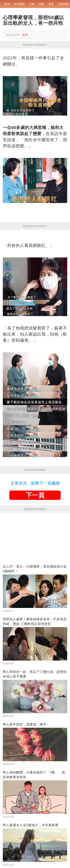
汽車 (32, 4)
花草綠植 (63, 4)
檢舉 (25, 35)
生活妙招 (19, 4)
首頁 (7, 4)
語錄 (41, 4)
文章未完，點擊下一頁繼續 (35, 483)
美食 (51, 4)
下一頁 (35, 495)
